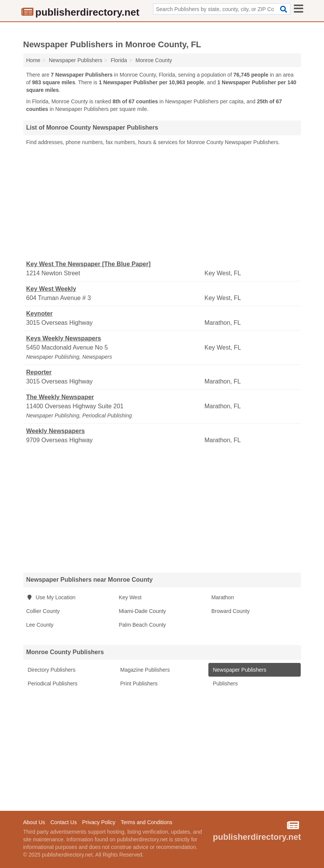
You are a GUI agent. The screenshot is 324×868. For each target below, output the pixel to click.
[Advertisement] (162, 203)
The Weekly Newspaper (60, 397)
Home (33, 60)
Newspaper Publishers (239, 670)
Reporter (39, 372)
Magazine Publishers (144, 670)
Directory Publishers (51, 670)
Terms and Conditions (146, 822)
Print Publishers (138, 683)
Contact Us (64, 822)
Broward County (231, 611)
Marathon (223, 597)
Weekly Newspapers (56, 431)
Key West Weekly (51, 289)
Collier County (43, 611)
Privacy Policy (99, 822)
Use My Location (51, 597)
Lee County (40, 625)
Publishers (225, 683)
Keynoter (39, 314)
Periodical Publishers (52, 683)
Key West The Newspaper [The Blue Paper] (89, 264)
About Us (34, 822)
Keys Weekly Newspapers (64, 338)
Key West (130, 597)
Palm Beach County (142, 625)
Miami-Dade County (142, 611)
